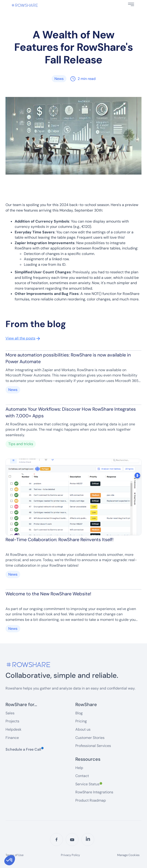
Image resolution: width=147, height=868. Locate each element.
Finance (12, 738)
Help (79, 768)
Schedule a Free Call (25, 749)
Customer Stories (90, 738)
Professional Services (93, 746)
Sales (10, 713)
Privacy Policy (70, 855)
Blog (79, 713)
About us (83, 729)
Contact (82, 776)
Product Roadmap (91, 800)
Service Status (89, 784)
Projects (12, 721)
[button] (131, 4)
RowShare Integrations (94, 792)
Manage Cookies (128, 855)
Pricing (81, 721)
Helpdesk (13, 729)
